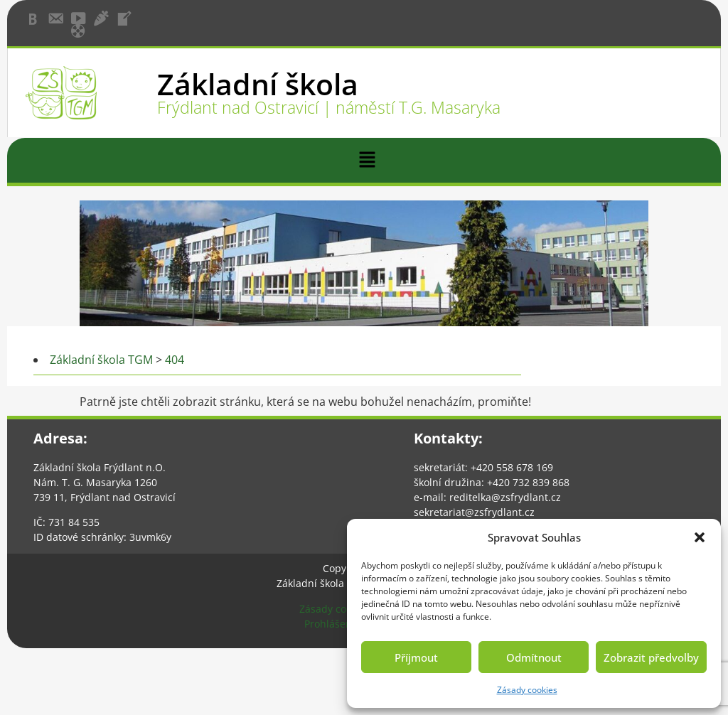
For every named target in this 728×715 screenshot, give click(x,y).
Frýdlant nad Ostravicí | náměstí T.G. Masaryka (329, 107)
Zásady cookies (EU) (346, 609)
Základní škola (258, 84)
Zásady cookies (527, 690)
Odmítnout (534, 657)
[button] (700, 537)
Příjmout (416, 657)
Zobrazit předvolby (651, 657)
